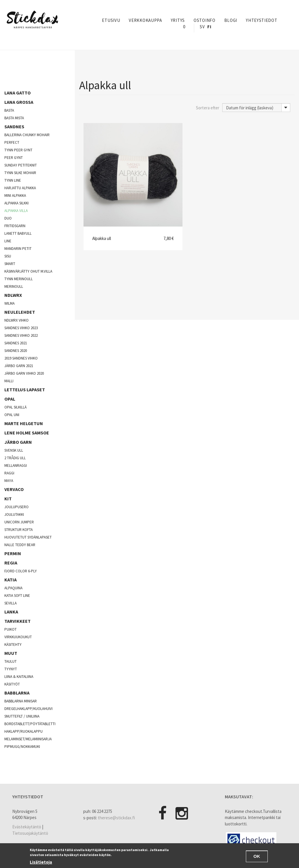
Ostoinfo (205, 20)
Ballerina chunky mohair (27, 135)
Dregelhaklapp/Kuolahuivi (28, 709)
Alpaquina (13, 588)
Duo (8, 218)
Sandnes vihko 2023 (21, 328)
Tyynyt (11, 669)
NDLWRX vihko (16, 320)
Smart (10, 264)
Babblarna (17, 693)
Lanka (11, 612)
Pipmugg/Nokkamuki (22, 747)
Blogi (231, 20)
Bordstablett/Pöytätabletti (30, 724)
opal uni (12, 415)
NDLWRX (13, 295)
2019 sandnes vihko (21, 358)
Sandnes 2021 (16, 343)
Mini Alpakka (15, 195)
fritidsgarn (15, 226)
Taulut (11, 661)
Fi (209, 27)
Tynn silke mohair (20, 173)
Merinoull (14, 286)
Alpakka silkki (16, 203)
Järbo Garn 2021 (19, 366)
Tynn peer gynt (18, 150)
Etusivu (111, 20)
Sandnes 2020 (16, 351)
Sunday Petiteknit (21, 165)
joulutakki (14, 514)
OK (257, 856)
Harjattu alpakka (20, 188)
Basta (9, 110)
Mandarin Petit (18, 249)
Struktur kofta (19, 530)
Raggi (9, 473)
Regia (11, 563)
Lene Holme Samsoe (27, 433)
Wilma (9, 303)
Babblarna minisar (21, 701)
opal (10, 399)
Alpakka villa (16, 211)
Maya (9, 481)
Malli (9, 381)
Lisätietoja (41, 862)
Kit (8, 499)
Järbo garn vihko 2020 (24, 373)
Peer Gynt (14, 158)
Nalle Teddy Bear (20, 545)
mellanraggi (16, 465)
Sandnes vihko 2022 (21, 335)
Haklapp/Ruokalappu (24, 731)
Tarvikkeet (18, 621)
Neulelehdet (20, 312)
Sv (202, 27)
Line (8, 241)
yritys (178, 20)
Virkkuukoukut (18, 637)
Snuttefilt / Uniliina (22, 716)
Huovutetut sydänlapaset (28, 537)
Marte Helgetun (24, 423)
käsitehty (13, 645)
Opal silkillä (15, 407)
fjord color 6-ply (21, 571)
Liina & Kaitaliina (19, 677)
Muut (11, 653)
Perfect (12, 142)
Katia (11, 580)
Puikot (11, 629)
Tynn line (13, 180)
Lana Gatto (18, 93)
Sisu (8, 256)
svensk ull (14, 450)
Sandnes (14, 127)
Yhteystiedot (261, 20)
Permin (13, 553)
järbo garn (18, 442)
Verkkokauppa (145, 20)
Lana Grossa (19, 102)
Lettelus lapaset (25, 390)
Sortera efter (208, 108)
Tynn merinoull (19, 279)
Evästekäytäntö (27, 827)
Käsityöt (12, 684)
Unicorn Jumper (19, 522)
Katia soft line (17, 596)
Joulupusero (16, 507)
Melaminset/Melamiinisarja (28, 739)
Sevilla (11, 603)
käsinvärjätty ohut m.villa (28, 271)
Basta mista (14, 118)
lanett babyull (18, 233)
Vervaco (14, 489)
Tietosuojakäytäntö (30, 833)
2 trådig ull (15, 458)
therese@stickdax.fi (116, 818)
